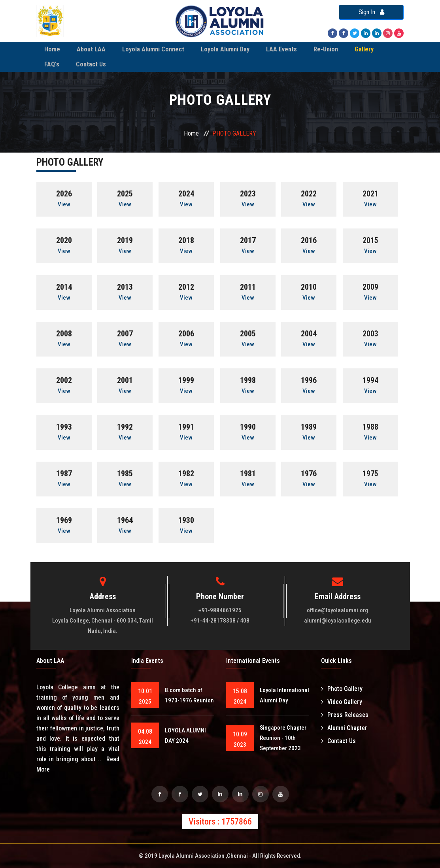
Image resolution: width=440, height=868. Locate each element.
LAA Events (281, 49)
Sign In (371, 12)
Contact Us (91, 64)
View (64, 204)
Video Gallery (342, 702)
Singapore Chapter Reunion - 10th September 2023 (283, 738)
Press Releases (345, 715)
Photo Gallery (342, 689)
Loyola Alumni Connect (153, 49)
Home (52, 49)
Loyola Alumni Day (225, 49)
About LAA (91, 49)
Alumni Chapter (344, 728)
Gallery (364, 49)
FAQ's (52, 64)
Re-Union (326, 49)
